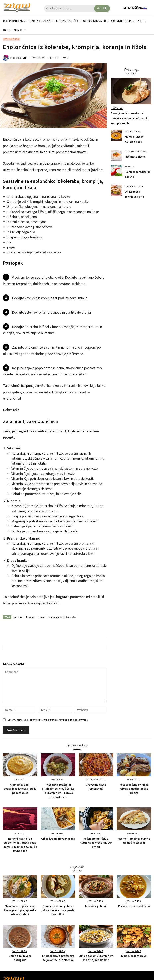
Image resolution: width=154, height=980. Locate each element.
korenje (18, 617)
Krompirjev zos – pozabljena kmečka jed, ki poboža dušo (20, 789)
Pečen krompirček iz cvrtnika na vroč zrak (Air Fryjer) (96, 842)
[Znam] (17, 8)
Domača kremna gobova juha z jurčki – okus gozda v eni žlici (58, 910)
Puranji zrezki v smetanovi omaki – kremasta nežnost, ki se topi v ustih (129, 118)
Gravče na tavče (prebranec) (96, 787)
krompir (31, 617)
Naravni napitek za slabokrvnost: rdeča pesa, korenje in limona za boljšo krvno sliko (20, 844)
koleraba (71, 617)
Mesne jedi (117, 108)
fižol (42, 617)
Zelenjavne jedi (134, 186)
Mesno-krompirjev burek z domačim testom (134, 840)
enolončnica (55, 617)
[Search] (102, 9)
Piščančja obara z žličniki (134, 906)
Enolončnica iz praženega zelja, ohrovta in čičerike (58, 957)
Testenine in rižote (136, 151)
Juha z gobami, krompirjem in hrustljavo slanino (96, 957)
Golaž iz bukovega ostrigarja (20, 957)
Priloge (129, 167)
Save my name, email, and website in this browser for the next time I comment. (48, 720)
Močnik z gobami (96, 906)
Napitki (20, 833)
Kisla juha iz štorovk (134, 955)
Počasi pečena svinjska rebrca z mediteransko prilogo (134, 789)
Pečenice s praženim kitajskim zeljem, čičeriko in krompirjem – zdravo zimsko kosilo (58, 791)
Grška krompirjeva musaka (58, 838)
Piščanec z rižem (135, 157)
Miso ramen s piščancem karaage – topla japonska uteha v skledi (20, 910)
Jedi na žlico (11, 39)
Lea (24, 58)
